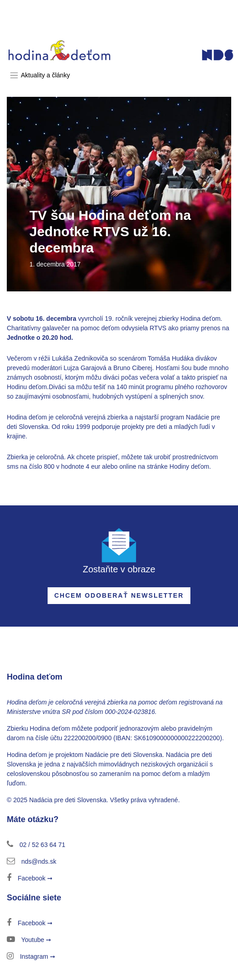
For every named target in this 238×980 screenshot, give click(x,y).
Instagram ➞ (31, 956)
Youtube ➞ (29, 940)
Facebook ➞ (30, 878)
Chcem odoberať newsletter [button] (119, 595)
